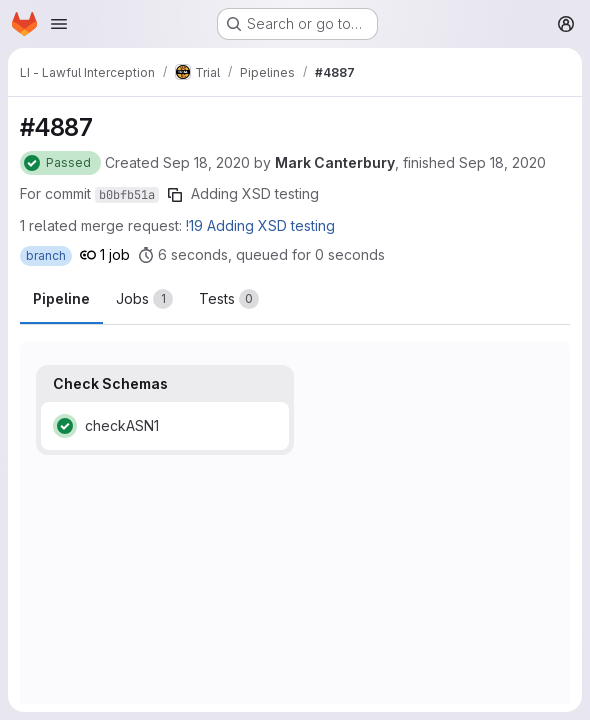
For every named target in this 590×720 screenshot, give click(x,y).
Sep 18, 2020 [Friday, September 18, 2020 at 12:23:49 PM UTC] (206, 162)
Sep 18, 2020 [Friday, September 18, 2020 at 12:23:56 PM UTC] (502, 162)
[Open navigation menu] (59, 24)
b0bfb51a (127, 195)
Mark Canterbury (335, 162)
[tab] (144, 299)
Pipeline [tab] (61, 298)
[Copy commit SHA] (175, 195)
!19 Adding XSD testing (260, 225)
